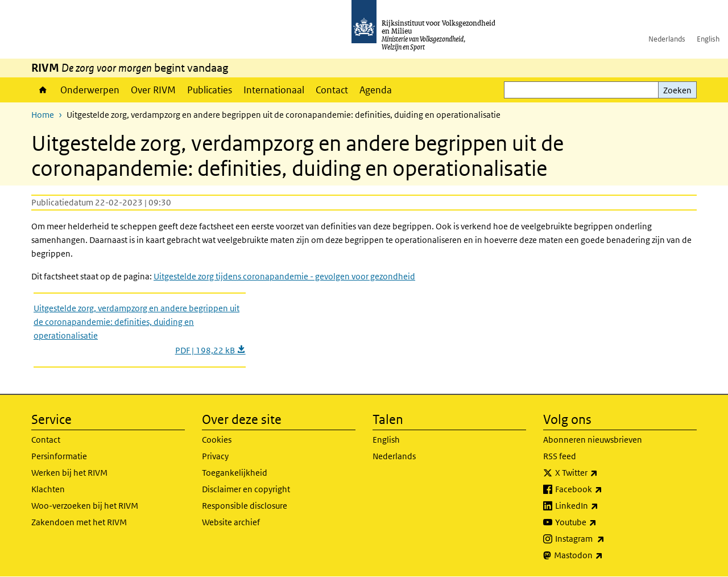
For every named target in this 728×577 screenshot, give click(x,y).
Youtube (601, 522)
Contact (332, 90)
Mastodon (603, 555)
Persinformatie (59, 456)
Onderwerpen (90, 90)
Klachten (48, 489)
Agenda (376, 90)
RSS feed (560, 456)
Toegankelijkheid (235, 473)
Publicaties (210, 90)
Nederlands (667, 39)
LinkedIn (602, 506)
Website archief (231, 522)
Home (43, 90)
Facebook (604, 489)
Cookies (217, 440)
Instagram (605, 539)
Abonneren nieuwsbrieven (593, 440)
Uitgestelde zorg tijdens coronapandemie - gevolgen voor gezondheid (284, 276)
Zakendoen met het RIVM (79, 522)
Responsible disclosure (245, 506)
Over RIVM (153, 90)
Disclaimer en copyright (246, 489)
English (708, 39)
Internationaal (274, 90)
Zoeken (677, 90)
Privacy (215, 456)
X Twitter (601, 473)
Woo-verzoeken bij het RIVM (85, 506)
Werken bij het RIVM (69, 473)
